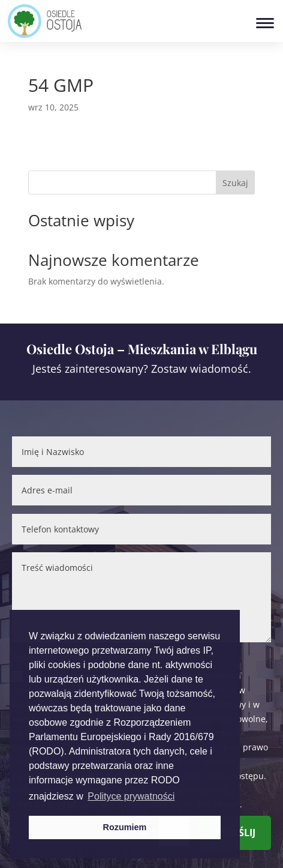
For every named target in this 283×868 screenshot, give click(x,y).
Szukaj (235, 183)
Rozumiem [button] (125, 827)
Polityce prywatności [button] (131, 796)
